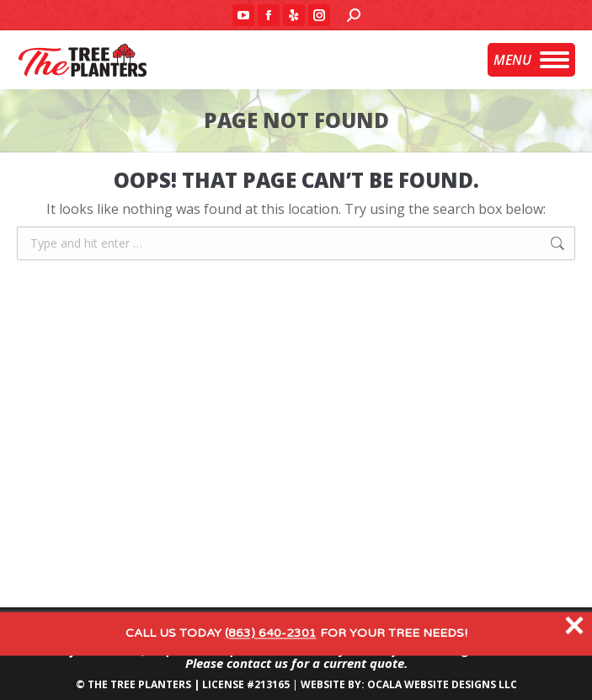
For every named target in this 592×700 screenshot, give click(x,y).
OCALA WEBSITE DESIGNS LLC (442, 684)
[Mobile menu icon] (531, 60)
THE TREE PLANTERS (139, 684)
